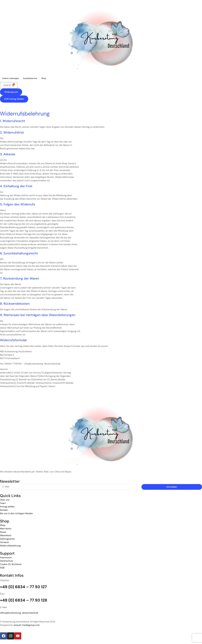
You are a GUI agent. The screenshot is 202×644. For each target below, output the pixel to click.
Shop (44, 78)
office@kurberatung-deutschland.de (19, 613)
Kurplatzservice (30, 78)
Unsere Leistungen (11, 78)
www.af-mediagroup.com (27, 625)
